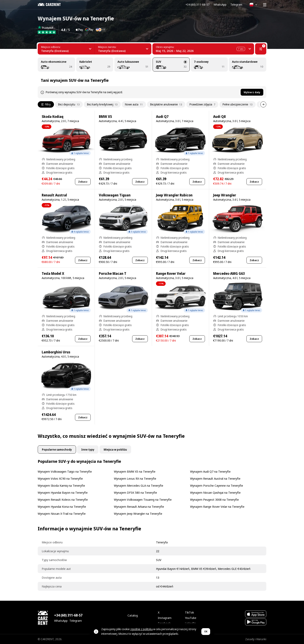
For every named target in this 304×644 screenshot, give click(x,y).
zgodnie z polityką (141, 629)
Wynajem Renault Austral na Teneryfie (215, 478)
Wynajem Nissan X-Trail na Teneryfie (62, 514)
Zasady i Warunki (256, 639)
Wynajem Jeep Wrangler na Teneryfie (138, 514)
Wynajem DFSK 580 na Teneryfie (135, 492)
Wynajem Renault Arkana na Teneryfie (139, 507)
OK (206, 631)
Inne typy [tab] (88, 449)
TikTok (189, 612)
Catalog (133, 615)
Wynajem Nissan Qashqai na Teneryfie (215, 492)
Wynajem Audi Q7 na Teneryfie (210, 471)
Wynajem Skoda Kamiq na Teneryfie (61, 485)
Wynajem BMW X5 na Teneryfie (135, 471)
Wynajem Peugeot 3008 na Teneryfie (214, 499)
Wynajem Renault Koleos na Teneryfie (63, 499)
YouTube (191, 618)
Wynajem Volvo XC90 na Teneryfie (60, 478)
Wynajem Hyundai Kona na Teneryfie (62, 507)
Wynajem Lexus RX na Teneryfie (135, 478)
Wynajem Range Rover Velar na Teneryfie (217, 507)
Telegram (236, 5)
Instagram (165, 618)
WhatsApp (220, 5)
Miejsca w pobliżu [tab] (115, 449)
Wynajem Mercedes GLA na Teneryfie (139, 485)
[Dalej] (263, 104)
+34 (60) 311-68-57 (198, 5)
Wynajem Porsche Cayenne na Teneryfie (217, 485)
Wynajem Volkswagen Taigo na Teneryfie (65, 471)
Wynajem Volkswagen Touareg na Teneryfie (143, 499)
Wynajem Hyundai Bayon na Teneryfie (63, 492)
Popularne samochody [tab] (57, 449)
